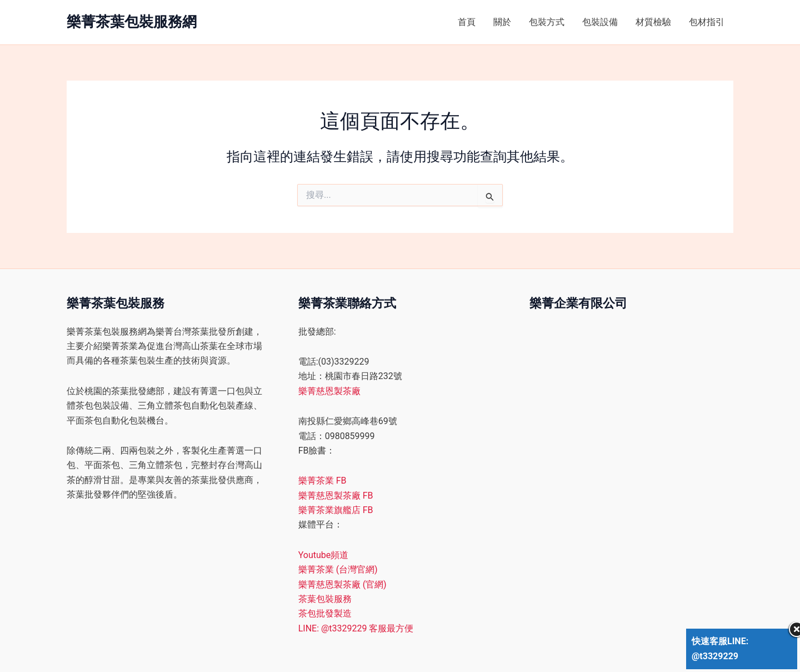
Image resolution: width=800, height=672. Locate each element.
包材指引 (707, 22)
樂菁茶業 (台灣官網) (338, 569)
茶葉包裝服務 (325, 599)
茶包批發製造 (325, 613)
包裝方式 (547, 22)
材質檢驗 (653, 22)
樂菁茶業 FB (322, 481)
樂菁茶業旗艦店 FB (336, 510)
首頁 (467, 22)
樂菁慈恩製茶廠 (329, 391)
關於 (502, 22)
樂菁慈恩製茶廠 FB (336, 496)
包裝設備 (600, 22)
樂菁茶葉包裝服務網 (132, 22)
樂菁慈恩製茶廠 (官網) (342, 584)
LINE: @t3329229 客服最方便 (356, 628)
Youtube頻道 (324, 555)
